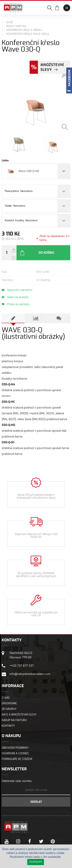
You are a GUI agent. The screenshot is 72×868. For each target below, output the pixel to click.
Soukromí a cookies (15, 754)
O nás (6, 698)
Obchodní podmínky (15, 748)
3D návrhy (9, 709)
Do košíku (37, 253)
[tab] (13, 318)
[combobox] (36, 171)
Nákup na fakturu (14, 720)
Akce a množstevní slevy (19, 715)
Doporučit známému (17, 290)
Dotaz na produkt (15, 297)
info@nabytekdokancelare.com (30, 674)
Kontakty (8, 726)
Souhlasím (36, 862)
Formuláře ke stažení (17, 759)
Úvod (10, 22)
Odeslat (36, 802)
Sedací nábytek (16, 26)
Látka (5, 161)
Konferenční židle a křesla (24, 30)
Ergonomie (9, 704)
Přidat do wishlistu (16, 304)
